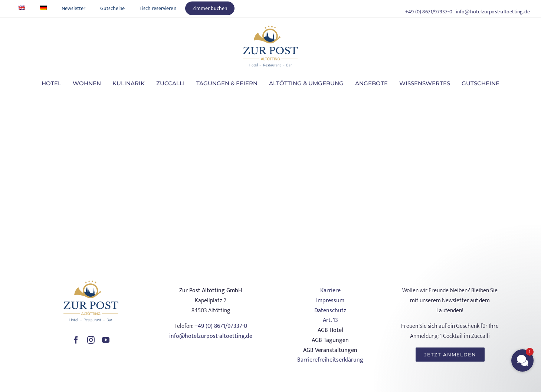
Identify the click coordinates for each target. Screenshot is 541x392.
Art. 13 (330, 320)
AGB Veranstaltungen (330, 350)
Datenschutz (330, 311)
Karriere (330, 291)
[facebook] (76, 340)
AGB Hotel (330, 330)
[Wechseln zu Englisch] (22, 8)
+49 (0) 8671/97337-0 (429, 12)
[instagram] (91, 340)
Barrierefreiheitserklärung (330, 360)
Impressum (330, 301)
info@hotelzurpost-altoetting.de (493, 12)
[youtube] (106, 340)
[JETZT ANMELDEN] (450, 355)
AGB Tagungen (330, 340)
